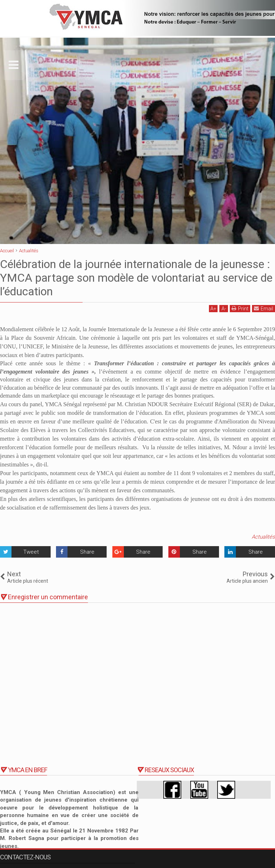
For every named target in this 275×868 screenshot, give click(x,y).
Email (264, 308)
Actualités (263, 537)
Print (240, 308)
